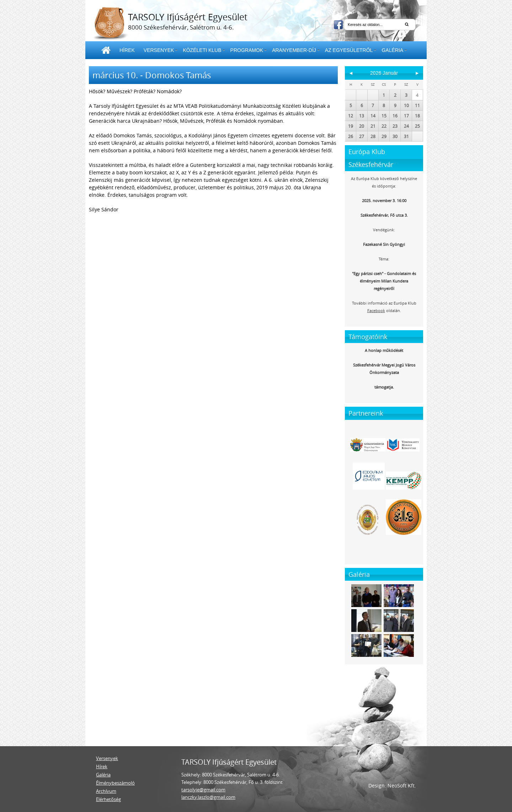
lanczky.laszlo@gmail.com (208, 797)
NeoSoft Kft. (402, 785)
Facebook (376, 310)
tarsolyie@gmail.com (203, 790)
